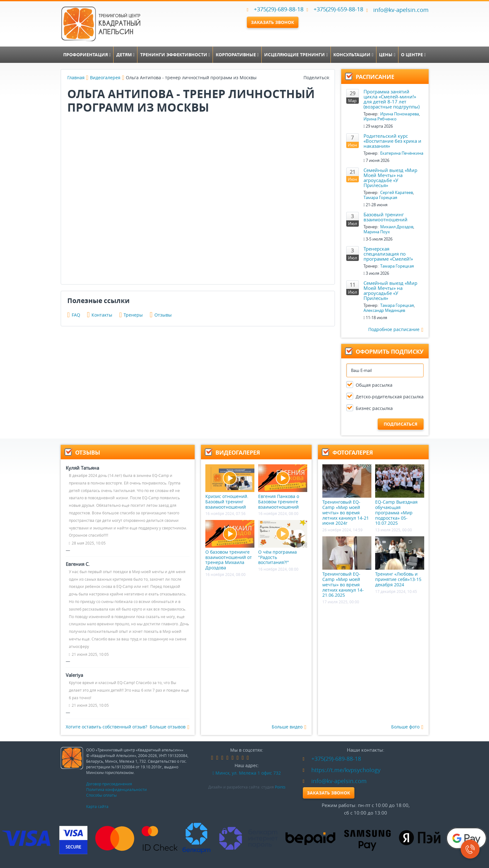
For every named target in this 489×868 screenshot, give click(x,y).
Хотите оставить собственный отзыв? (106, 727)
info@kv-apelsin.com (397, 10)
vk (217, 758)
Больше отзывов (170, 727)
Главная (76, 77)
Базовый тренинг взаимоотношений (386, 217)
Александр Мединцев (384, 310)
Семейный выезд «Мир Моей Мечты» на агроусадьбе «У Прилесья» (390, 178)
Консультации (353, 55)
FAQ (74, 315)
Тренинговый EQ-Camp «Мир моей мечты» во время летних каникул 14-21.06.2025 (347, 567)
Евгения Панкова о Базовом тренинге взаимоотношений (283, 487)
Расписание (375, 77)
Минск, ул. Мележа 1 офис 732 (247, 773)
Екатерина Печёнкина (402, 153)
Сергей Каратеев (397, 192)
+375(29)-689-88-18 (279, 9)
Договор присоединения (109, 784)
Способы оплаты (101, 795)
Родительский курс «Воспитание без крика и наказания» (392, 141)
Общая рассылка (374, 385)
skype (248, 758)
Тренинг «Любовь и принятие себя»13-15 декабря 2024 (400, 562)
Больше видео (289, 727)
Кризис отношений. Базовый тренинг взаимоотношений (230, 487)
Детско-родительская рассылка (390, 397)
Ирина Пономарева (400, 114)
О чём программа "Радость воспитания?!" (283, 543)
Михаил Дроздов (397, 227)
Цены (387, 55)
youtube (243, 758)
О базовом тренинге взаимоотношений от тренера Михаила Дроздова (230, 545)
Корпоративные (237, 55)
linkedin (227, 758)
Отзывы (161, 315)
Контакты (100, 315)
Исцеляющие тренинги (296, 55)
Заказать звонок (272, 22)
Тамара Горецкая (380, 197)
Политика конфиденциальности (117, 789)
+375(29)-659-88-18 (338, 9)
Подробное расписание (396, 330)
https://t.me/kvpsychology (342, 770)
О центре (413, 55)
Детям (125, 55)
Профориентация (87, 55)
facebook (212, 758)
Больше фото (407, 727)
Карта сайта (97, 806)
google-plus (232, 758)
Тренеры (131, 315)
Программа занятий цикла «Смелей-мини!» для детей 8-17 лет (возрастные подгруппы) (392, 99)
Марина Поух (377, 232)
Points (280, 787)
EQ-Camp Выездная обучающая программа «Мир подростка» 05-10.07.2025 (400, 495)
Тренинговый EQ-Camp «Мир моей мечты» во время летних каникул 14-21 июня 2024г (347, 495)
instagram (238, 758)
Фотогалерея (353, 453)
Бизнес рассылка (374, 408)
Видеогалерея (105, 77)
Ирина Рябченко (380, 119)
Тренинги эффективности (175, 55)
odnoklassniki (222, 758)
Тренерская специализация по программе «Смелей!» (388, 254)
